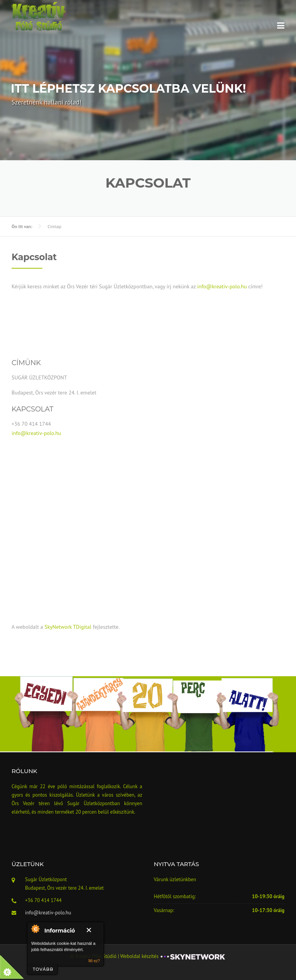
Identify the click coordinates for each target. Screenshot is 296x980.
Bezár (92, 930)
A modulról (35, 929)
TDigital (82, 627)
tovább (43, 969)
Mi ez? (94, 961)
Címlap (54, 226)
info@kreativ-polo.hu (222, 286)
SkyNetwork (58, 627)
